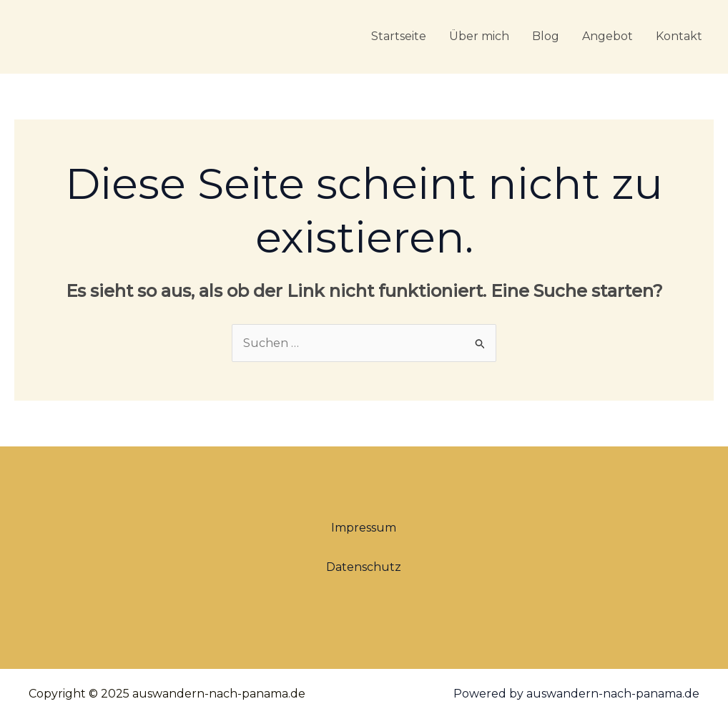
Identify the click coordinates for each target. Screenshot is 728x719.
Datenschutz (364, 567)
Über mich (479, 36)
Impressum (364, 528)
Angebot (608, 36)
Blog (546, 36)
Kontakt (679, 36)
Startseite (399, 36)
